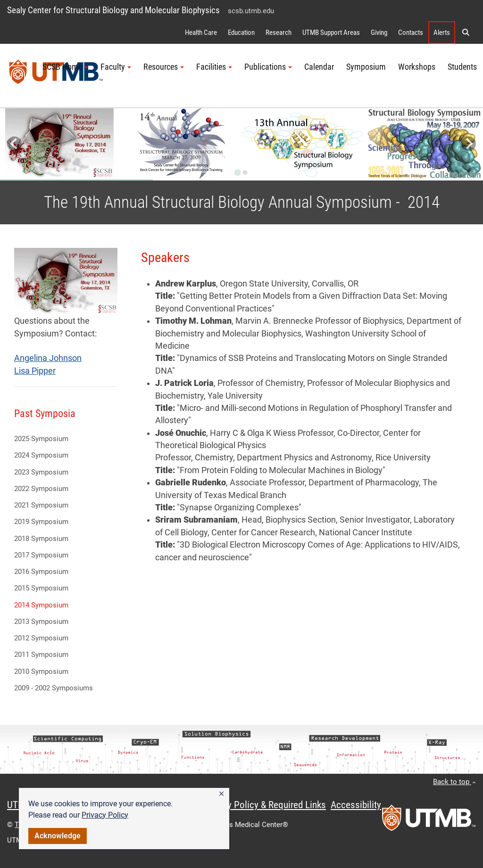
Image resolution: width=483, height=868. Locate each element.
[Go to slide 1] (238, 172)
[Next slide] (469, 144)
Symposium (366, 67)
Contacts (411, 33)
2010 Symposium (41, 671)
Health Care (201, 33)
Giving (379, 33)
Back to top (454, 782)
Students (462, 67)
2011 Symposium (41, 655)
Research (279, 33)
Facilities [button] (214, 67)
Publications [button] (268, 67)
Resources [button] (164, 67)
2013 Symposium (41, 622)
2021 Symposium (41, 505)
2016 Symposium (41, 572)
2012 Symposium (41, 638)
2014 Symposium (41, 605)
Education (241, 33)
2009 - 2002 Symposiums (54, 688)
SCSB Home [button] (65, 67)
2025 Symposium (41, 439)
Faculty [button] (116, 67)
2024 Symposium (41, 455)
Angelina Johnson (48, 358)
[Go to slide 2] (245, 172)
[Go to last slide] (14, 144)
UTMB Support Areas (331, 33)
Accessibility (356, 805)
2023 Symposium (41, 472)
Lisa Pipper (35, 371)
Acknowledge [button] (58, 836)
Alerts (442, 33)
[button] (221, 794)
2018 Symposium (41, 539)
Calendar (319, 67)
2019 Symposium (41, 522)
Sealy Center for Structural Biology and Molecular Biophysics (113, 10)
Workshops (417, 67)
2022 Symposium (41, 489)
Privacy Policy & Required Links (264, 805)
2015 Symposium (41, 588)
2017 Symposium (41, 555)
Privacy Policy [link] (105, 815)
